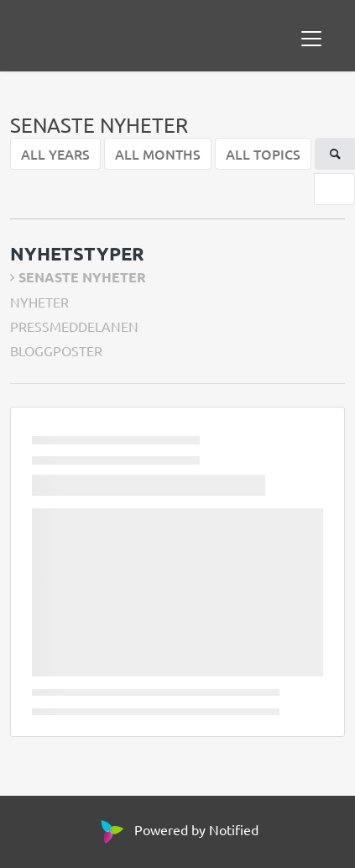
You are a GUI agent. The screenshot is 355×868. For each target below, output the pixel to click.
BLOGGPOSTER (56, 350)
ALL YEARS (55, 154)
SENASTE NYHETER (82, 277)
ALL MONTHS (158, 154)
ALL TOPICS (263, 154)
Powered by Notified (177, 829)
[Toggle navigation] (311, 39)
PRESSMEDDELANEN (74, 326)
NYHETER (39, 302)
